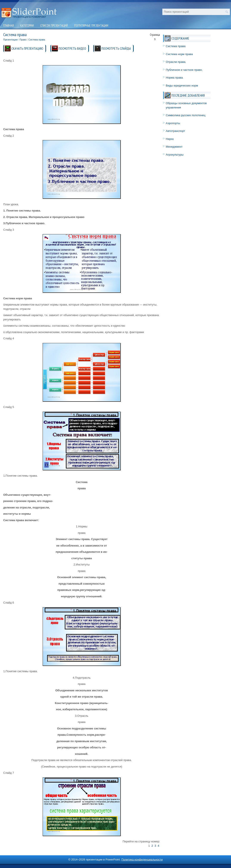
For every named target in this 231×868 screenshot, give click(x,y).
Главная (9, 25)
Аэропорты (173, 123)
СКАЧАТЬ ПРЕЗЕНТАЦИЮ (27, 48)
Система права (37, 40)
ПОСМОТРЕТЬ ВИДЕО (72, 48)
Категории (27, 25)
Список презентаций (54, 25)
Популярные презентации (91, 25)
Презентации (10, 40)
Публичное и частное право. (184, 70)
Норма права (174, 78)
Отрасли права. (176, 62)
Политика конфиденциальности (142, 860)
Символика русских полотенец (186, 115)
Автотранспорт (175, 131)
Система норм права (179, 54)
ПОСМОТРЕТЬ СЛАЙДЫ (116, 48)
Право (23, 40)
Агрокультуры (175, 155)
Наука (170, 139)
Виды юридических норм (182, 86)
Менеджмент (174, 147)
